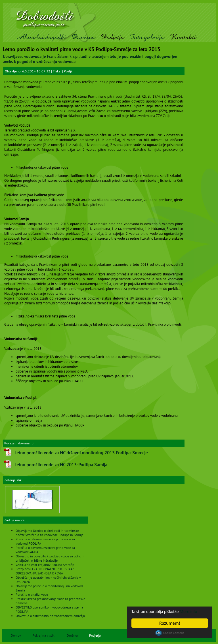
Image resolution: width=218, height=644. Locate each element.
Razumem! (170, 623)
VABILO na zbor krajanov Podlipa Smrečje (45, 565)
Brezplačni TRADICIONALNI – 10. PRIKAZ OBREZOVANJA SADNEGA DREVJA (45, 571)
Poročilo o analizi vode (32, 594)
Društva (83, 37)
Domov (16, 635)
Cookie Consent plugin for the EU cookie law (170, 633)
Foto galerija (147, 37)
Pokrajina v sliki (44, 635)
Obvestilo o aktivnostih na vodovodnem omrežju (50, 616)
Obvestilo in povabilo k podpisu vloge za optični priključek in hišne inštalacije (50, 558)
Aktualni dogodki (41, 37)
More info (194, 611)
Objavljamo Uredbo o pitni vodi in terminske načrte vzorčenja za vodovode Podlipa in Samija (50, 533)
